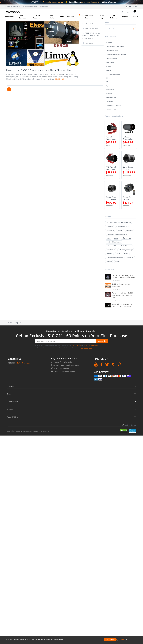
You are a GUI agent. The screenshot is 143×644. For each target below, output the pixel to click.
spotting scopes (112, 222)
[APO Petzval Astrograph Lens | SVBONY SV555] (112, 158)
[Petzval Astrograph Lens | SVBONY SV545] (112, 128)
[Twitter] (107, 364)
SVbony (109, 261)
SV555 (109, 66)
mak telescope (126, 222)
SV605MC (130, 258)
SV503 (118, 254)
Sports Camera (112, 58)
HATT (116, 238)
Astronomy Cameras (114, 105)
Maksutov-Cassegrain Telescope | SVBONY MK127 (128, 138)
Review (109, 94)
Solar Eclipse (111, 250)
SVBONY (109, 254)
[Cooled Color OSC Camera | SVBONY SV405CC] (112, 189)
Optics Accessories (113, 74)
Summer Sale (111, 98)
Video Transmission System (116, 54)
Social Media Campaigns (115, 46)
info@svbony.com (30, 7)
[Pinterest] (119, 364)
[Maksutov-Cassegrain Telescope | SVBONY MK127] (129, 128)
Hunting (109, 42)
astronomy (110, 230)
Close (122, 640)
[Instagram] (113, 364)
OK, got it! (110, 640)
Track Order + (45, 7)
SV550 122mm (112, 109)
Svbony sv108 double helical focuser (119, 246)
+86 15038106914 (12, 7)
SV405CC (129, 230)
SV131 (126, 254)
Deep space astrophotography (117, 234)
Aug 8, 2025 (89, 23)
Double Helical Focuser (114, 242)
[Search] (121, 29)
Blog (16, 323)
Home (10, 323)
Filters (109, 70)
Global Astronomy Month (115, 258)
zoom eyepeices (122, 226)
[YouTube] (96, 364)
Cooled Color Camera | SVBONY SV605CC (128, 198)
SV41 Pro (110, 226)
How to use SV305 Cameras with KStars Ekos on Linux (40, 70)
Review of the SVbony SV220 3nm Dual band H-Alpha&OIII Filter (122, 295)
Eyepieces (110, 86)
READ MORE (59, 79)
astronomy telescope (126, 250)
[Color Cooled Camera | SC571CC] (129, 158)
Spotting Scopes (112, 50)
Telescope (110, 101)
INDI (22, 323)
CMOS (109, 238)
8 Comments (89, 43)
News (108, 78)
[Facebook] (101, 364)
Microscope (111, 82)
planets (120, 230)
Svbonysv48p (126, 238)
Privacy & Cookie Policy (91, 345)
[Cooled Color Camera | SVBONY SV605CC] (129, 189)
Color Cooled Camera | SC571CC (128, 168)
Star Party (110, 62)
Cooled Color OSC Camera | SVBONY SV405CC (112, 198)
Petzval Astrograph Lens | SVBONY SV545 (110, 138)
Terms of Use (77, 345)
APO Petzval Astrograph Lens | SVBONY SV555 (111, 168)
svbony (118, 261)
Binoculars (110, 90)
